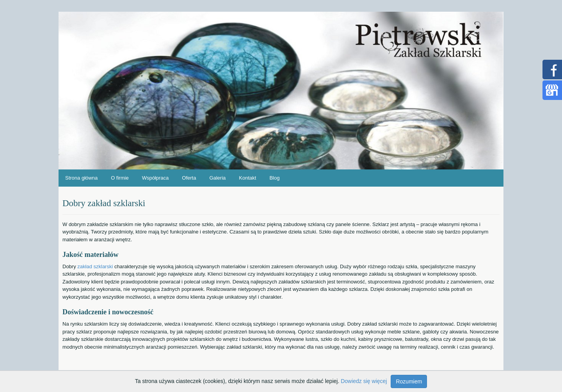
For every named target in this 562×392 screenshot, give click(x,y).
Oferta (189, 178)
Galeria (217, 178)
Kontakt (247, 178)
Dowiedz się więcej (364, 381)
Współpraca (156, 178)
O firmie (120, 178)
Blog (274, 178)
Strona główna (81, 178)
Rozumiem (409, 381)
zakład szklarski (95, 266)
